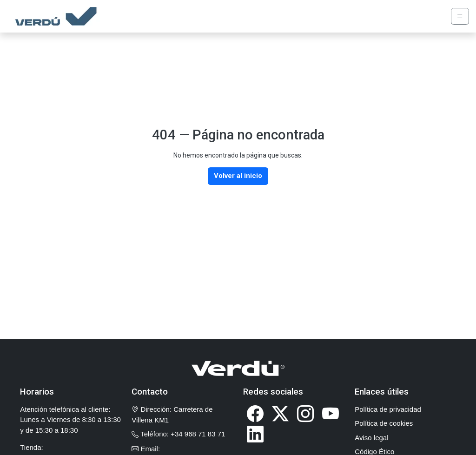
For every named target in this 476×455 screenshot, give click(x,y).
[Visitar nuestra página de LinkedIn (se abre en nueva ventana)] (255, 434)
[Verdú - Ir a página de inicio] (53, 16)
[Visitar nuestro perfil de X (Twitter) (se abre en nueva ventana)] (280, 414)
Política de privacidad (388, 409)
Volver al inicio (238, 176)
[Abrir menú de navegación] (460, 16)
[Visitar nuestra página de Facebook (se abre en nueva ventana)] (255, 414)
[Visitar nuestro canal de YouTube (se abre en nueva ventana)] (331, 414)
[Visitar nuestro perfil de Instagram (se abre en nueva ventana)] (305, 414)
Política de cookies (384, 423)
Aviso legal (371, 438)
